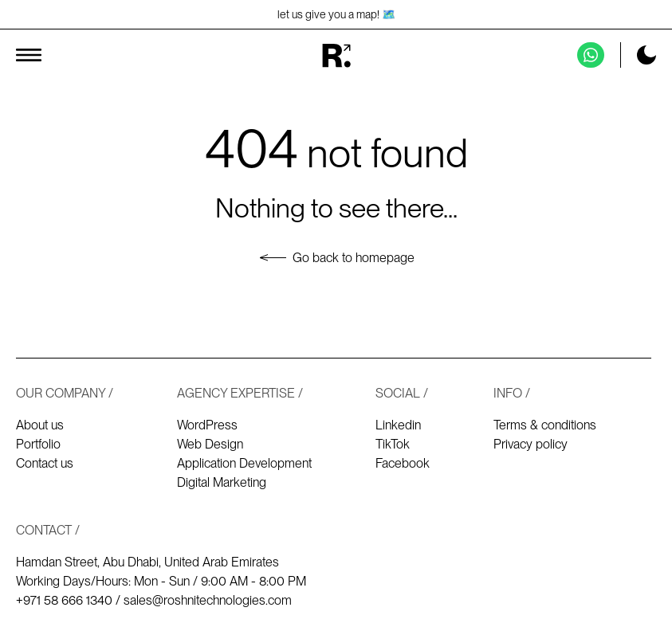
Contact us (45, 463)
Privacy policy (531, 444)
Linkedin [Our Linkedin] (398, 425)
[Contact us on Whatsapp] (591, 55)
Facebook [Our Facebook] (403, 463)
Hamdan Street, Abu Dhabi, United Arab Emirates (147, 562)
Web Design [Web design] (210, 444)
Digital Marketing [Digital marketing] (222, 482)
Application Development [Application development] (244, 463)
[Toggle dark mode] (646, 55)
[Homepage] (336, 55)
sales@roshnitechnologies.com (208, 600)
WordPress (207, 425)
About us (40, 425)
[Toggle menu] (29, 55)
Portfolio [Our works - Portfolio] (38, 444)
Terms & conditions (545, 425)
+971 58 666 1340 (64, 600)
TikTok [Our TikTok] (393, 444)
